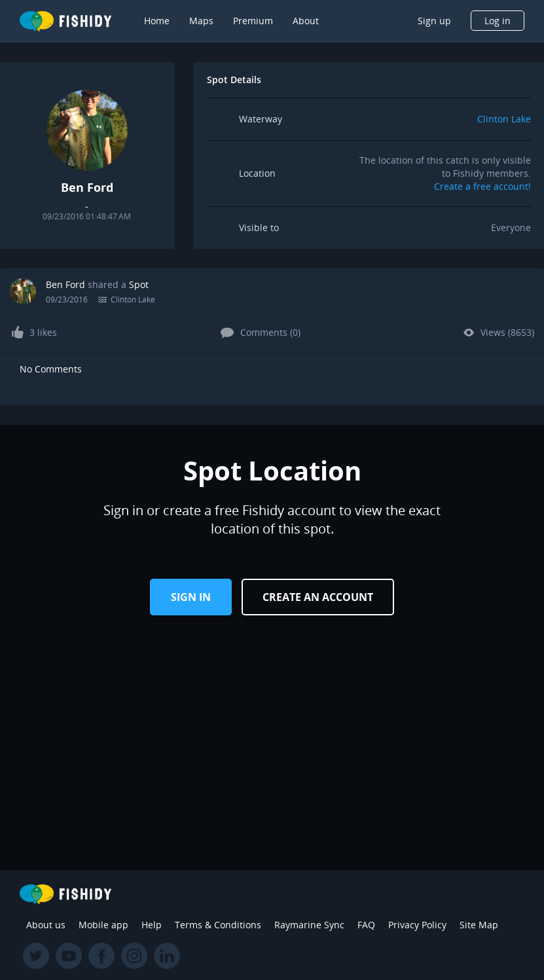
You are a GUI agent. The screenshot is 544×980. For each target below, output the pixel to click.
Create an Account (318, 597)
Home (157, 21)
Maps (201, 21)
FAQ (366, 925)
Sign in (191, 597)
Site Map (479, 925)
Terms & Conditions (218, 925)
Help (152, 925)
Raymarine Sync (309, 925)
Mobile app (103, 925)
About (306, 21)
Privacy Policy (417, 925)
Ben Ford (65, 284)
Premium (253, 21)
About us (46, 925)
